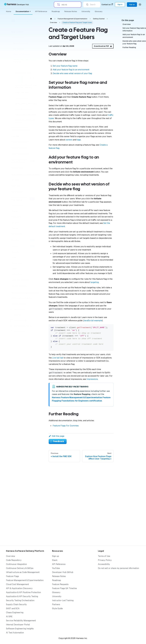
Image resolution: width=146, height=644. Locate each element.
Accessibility (104, 564)
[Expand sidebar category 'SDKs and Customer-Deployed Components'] (39, 129)
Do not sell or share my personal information (118, 568)
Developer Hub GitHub (63, 572)
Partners (56, 604)
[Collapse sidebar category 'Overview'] (39, 67)
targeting (95, 282)
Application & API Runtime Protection (23, 592)
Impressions (92, 379)
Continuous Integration (16, 564)
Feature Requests (60, 584)
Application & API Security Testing (22, 596)
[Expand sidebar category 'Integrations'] (39, 217)
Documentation (23, 11)
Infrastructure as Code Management (23, 572)
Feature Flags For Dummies (66, 426)
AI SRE (9, 617)
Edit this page (57, 436)
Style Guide (57, 608)
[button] (26, 298)
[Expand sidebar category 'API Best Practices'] (39, 286)
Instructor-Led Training (63, 600)
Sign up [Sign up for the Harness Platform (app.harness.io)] (132, 4)
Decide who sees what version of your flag (72, 73)
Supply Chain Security (16, 604)
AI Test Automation (15, 633)
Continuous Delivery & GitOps (20, 568)
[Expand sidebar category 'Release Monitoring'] (39, 148)
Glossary (99, 11)
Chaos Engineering (15, 612)
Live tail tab (58, 358)
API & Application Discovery (19, 588)
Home (9, 11)
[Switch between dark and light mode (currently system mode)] (140, 5)
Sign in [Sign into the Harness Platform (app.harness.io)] (120, 4)
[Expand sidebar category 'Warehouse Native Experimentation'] (39, 161)
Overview (11, 556)
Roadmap (56, 11)
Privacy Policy (105, 560)
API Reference (41, 11)
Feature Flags (12, 576)
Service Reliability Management (21, 621)
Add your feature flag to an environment (71, 70)
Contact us (107, 5)
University (86, 11)
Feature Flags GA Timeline (64, 588)
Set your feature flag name (65, 66)
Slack (55, 560)
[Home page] (51, 19)
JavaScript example (93, 320)
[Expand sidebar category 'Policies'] (39, 246)
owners (69, 140)
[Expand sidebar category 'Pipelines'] (39, 240)
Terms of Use (104, 556)
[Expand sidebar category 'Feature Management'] (39, 142)
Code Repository (14, 560)
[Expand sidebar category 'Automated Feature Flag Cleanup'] (39, 199)
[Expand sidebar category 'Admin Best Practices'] (39, 280)
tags (79, 140)
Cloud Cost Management (17, 584)
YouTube (56, 568)
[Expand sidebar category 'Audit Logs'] (39, 186)
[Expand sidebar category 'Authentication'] (39, 192)
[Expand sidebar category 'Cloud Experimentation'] (39, 154)
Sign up (56, 556)
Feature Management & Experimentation (25, 580)
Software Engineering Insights (20, 629)
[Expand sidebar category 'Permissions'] (39, 234)
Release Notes (71, 11)
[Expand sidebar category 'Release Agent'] (39, 168)
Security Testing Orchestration (20, 600)
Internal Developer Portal (18, 625)
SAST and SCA (13, 608)
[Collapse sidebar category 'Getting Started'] (39, 37)
